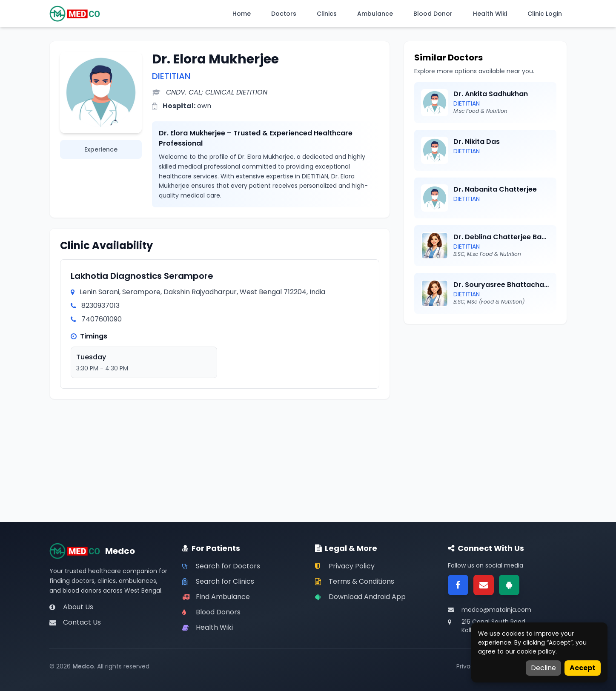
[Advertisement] (485, 394)
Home (242, 14)
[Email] (484, 585)
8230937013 (100, 305)
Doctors (284, 14)
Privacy (467, 666)
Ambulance (375, 14)
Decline (543, 668)
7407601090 (102, 319)
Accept (583, 668)
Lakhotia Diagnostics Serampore (142, 276)
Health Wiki (490, 14)
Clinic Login (545, 14)
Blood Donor (433, 14)
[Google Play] (509, 585)
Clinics (327, 14)
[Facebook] (458, 585)
